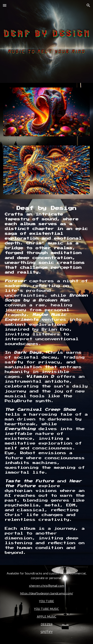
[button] (5, 5)
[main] (46, 382)
